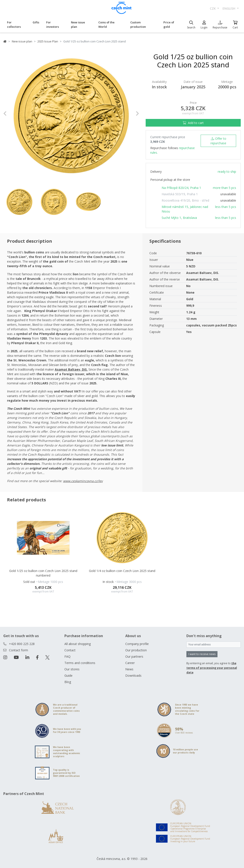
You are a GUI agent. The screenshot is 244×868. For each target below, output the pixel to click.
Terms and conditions (80, 663)
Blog (68, 682)
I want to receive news (202, 654)
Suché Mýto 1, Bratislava (179, 218)
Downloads (133, 675)
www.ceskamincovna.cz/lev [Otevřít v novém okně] (83, 481)
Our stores (72, 669)
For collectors (14, 24)
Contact (70, 650)
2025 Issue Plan (48, 41)
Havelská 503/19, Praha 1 (180, 194)
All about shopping (78, 644)
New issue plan (78, 24)
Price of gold (169, 24)
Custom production (138, 24)
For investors (53, 24)
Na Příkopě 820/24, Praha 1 (181, 188)
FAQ (67, 656)
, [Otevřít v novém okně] (81, 369)
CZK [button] (213, 8)
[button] (13, 114)
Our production (136, 650)
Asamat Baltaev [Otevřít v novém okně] (67, 369)
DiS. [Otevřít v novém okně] (85, 369)
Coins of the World (106, 24)
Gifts (36, 22)
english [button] (229, 8)
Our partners (134, 656)
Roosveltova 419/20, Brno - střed (185, 200)
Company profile (137, 644)
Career (130, 663)
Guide (68, 675)
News (129, 669)
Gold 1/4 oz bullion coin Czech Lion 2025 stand (122, 571)
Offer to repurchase (218, 141)
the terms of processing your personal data (212, 668)
